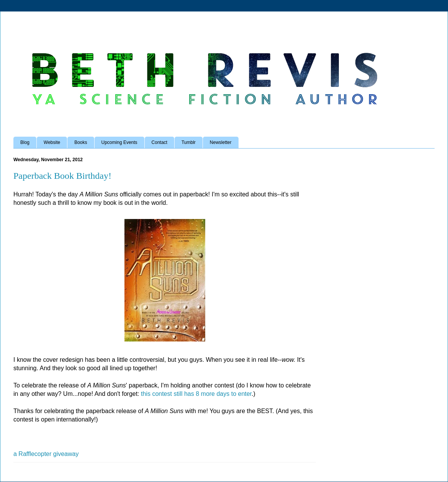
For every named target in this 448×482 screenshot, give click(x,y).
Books (81, 142)
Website (52, 142)
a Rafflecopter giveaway (46, 454)
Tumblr (189, 142)
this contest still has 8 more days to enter (196, 394)
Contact (159, 142)
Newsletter (221, 142)
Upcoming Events (119, 142)
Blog (25, 142)
